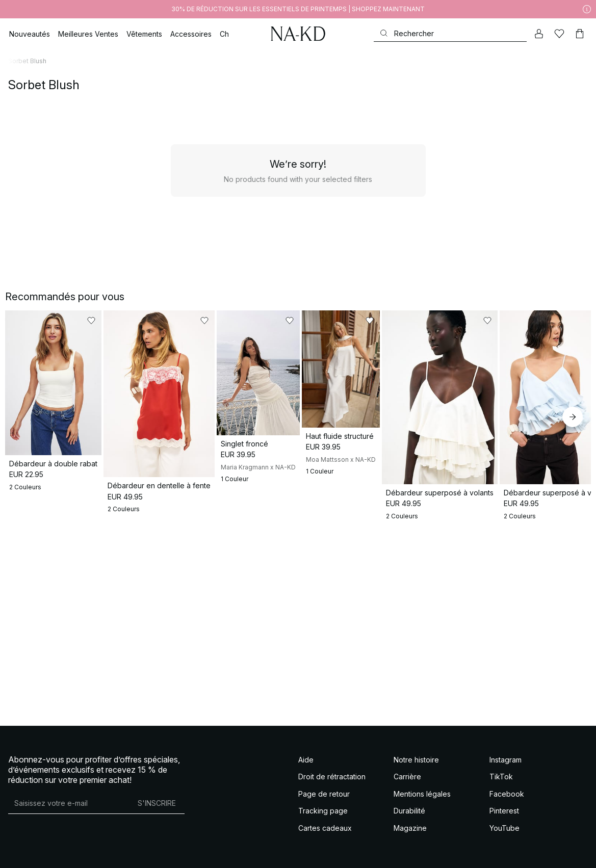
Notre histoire (416, 748)
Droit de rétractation (332, 765)
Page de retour (324, 782)
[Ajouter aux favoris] (140, 321)
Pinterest (504, 799)
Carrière (407, 765)
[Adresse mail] (69, 792)
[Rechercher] (450, 33)
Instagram (506, 748)
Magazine (410, 816)
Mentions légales (422, 782)
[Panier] (580, 34)
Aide (306, 748)
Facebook (507, 782)
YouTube (504, 816)
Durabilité (409, 799)
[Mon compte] (539, 34)
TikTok (501, 765)
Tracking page (323, 799)
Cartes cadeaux (325, 816)
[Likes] (559, 34)
